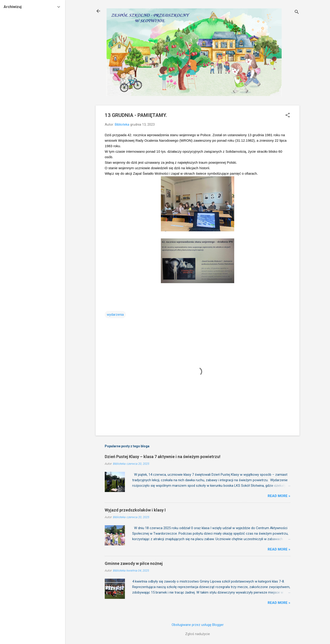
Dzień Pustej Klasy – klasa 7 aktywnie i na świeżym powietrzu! (163, 457)
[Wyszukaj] (297, 12)
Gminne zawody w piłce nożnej (134, 563)
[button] (288, 116)
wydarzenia (115, 315)
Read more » (279, 496)
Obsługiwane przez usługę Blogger (198, 625)
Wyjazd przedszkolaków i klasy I (135, 510)
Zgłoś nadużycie (198, 634)
